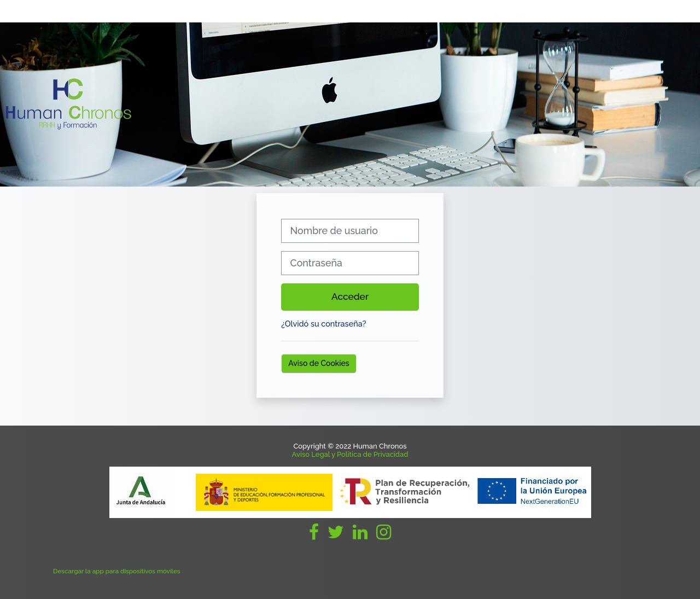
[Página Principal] (68, 104)
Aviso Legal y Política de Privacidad (350, 454)
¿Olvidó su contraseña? (323, 324)
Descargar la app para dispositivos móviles (116, 571)
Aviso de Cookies (319, 363)
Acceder (350, 296)
